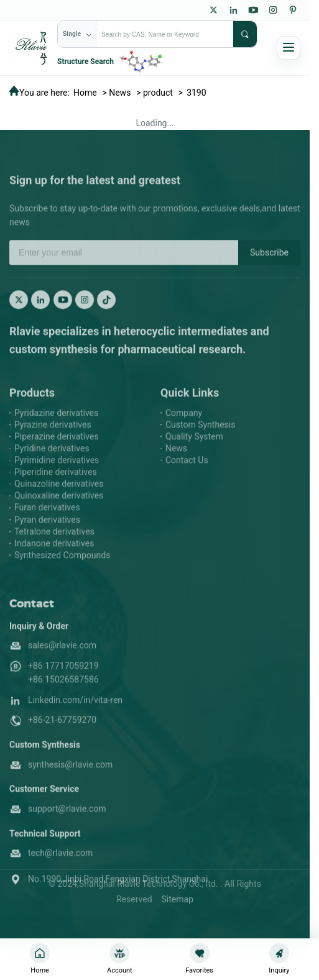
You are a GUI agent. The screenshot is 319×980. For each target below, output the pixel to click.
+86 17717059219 (63, 680)
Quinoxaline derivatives (59, 510)
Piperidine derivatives (56, 487)
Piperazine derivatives (57, 451)
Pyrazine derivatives (53, 439)
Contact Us (187, 474)
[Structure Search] (111, 62)
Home (85, 93)
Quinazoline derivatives (59, 498)
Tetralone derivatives (54, 546)
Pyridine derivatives (52, 462)
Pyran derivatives (47, 534)
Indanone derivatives (54, 557)
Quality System (194, 451)
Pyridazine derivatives (56, 427)
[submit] (245, 34)
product (158, 93)
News (120, 93)
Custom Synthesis (200, 439)
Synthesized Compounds (62, 569)
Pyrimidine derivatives (57, 474)
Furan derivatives (47, 522)
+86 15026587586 (63, 694)
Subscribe (269, 267)
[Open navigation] (289, 48)
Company (184, 427)
